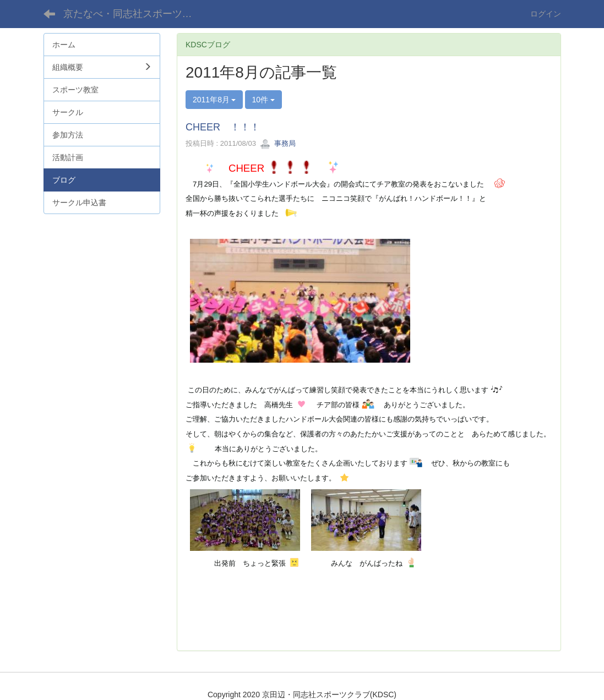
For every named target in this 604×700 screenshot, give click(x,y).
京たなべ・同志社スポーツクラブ (136, 14)
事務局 (278, 143)
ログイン (546, 14)
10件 (263, 100)
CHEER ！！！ (223, 127)
